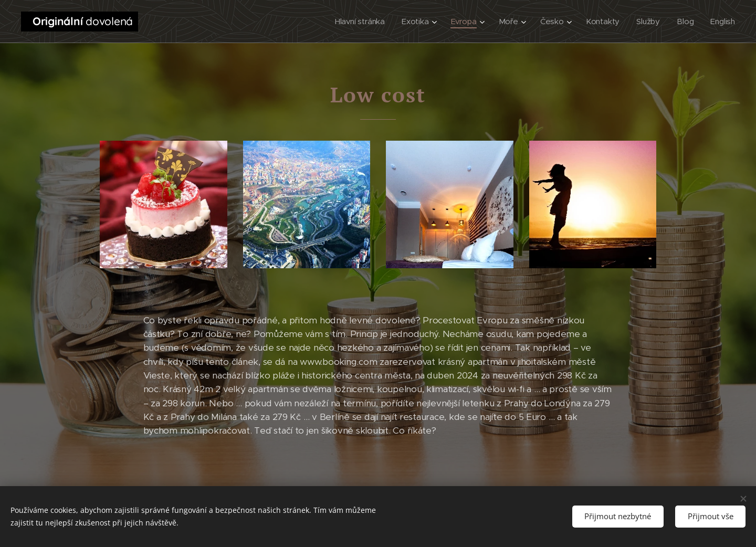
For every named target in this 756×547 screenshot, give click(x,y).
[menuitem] (361, 22)
